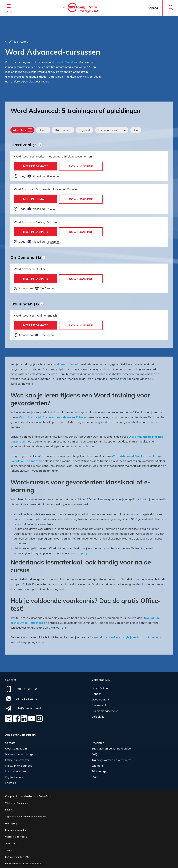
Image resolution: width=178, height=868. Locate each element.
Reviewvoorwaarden (16, 829)
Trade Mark (11, 842)
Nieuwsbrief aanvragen (20, 753)
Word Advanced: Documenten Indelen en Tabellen (53, 416)
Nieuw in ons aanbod (19, 764)
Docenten (98, 741)
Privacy (9, 808)
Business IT (99, 704)
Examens (98, 764)
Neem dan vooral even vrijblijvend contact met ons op (128, 636)
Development (100, 698)
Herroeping (11, 822)
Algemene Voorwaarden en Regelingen (26, 815)
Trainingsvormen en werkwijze (111, 759)
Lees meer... (42, 80)
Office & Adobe (101, 687)
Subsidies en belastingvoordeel (112, 747)
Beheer (96, 692)
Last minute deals (17, 770)
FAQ (94, 753)
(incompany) (80, 552)
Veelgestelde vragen (16, 835)
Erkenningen (100, 770)
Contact (10, 741)
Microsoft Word (62, 61)
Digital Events (14, 776)
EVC (94, 776)
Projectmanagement (105, 709)
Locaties (11, 781)
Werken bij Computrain (17, 802)
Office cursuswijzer (17, 759)
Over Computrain (16, 747)
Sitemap (10, 849)
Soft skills (98, 715)
